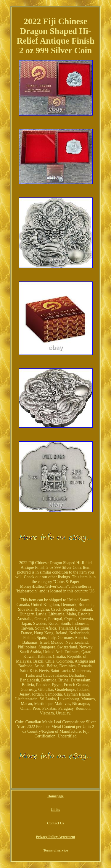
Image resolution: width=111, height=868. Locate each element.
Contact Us (55, 823)
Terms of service (56, 850)
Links (55, 810)
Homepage (55, 796)
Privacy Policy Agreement (55, 837)
